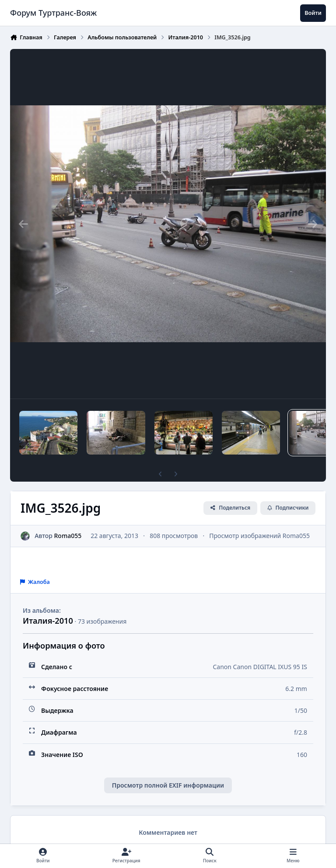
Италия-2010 (48, 621)
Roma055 (68, 536)
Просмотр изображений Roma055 (259, 536)
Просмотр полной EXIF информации (168, 785)
